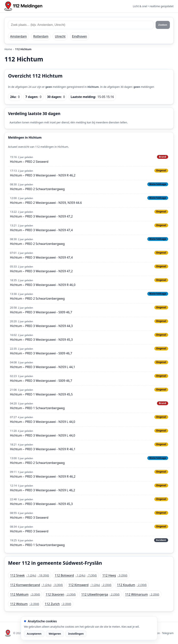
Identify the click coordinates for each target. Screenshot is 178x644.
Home (8, 49)
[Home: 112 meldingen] (23, 6)
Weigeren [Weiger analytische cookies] (55, 634)
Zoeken (163, 25)
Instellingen (76, 634)
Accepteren (34, 634)
